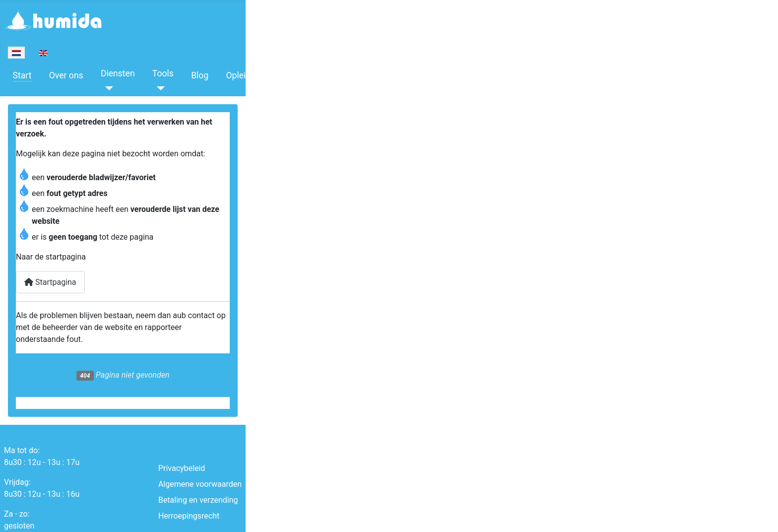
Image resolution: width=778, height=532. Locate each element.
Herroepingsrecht (189, 516)
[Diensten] (107, 88)
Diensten (118, 73)
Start (22, 75)
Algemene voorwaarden (200, 484)
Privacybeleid (182, 468)
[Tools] (159, 88)
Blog (200, 75)
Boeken (304, 73)
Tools (163, 73)
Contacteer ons (365, 75)
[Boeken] (295, 88)
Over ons (66, 75)
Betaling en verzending (198, 500)
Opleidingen (249, 75)
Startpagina (50, 282)
